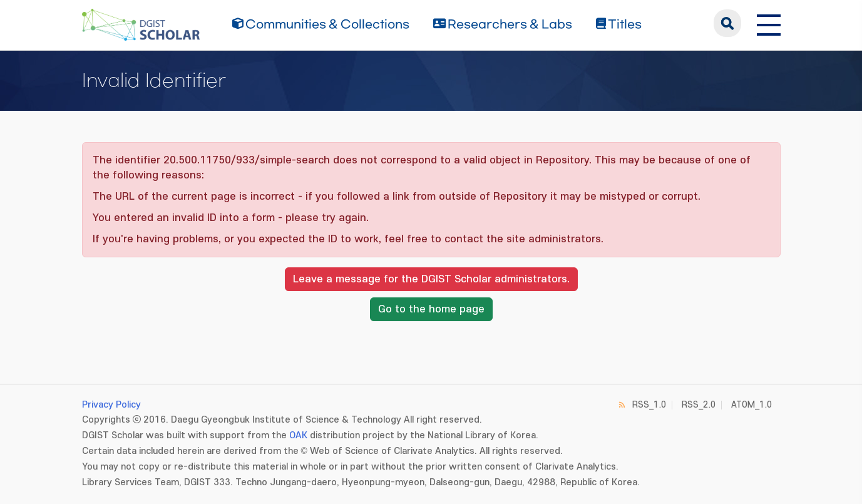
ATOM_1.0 (752, 405)
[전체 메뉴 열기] (769, 23)
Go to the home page (431, 309)
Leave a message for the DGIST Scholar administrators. (431, 279)
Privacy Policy (111, 405)
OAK (298, 435)
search (727, 23)
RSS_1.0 (649, 405)
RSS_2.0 (699, 405)
